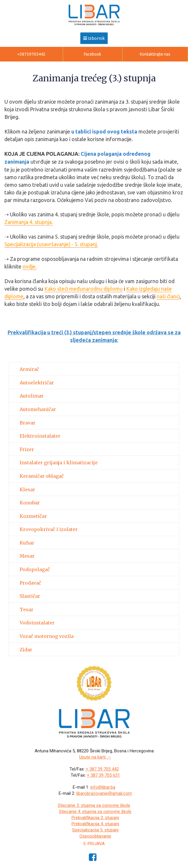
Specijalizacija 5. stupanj (95, 830)
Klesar (27, 490)
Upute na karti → (95, 757)
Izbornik (94, 38)
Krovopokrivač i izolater (49, 530)
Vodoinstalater (37, 623)
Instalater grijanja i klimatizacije (59, 463)
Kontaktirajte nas (155, 54)
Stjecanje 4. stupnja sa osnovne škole (95, 811)
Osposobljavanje (95, 836)
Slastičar (30, 596)
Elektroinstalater (40, 436)
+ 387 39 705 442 (102, 769)
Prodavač (30, 583)
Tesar (27, 610)
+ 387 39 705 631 (103, 775)
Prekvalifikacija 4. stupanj (95, 824)
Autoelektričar (37, 383)
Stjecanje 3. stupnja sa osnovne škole (94, 805)
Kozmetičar (33, 516)
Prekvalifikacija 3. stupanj (95, 818)
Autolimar (32, 396)
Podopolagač (35, 570)
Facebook (93, 54)
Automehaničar (38, 410)
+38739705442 (31, 54)
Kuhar (27, 543)
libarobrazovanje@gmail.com (104, 793)
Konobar (30, 503)
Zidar (26, 650)
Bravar (28, 423)
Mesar (27, 556)
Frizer (27, 450)
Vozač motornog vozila (47, 636)
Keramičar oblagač (42, 476)
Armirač (29, 369)
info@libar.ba (103, 787)
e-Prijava (94, 844)
